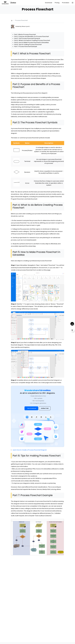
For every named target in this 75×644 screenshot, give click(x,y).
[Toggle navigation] (72, 3)
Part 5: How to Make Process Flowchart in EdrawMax (31, 43)
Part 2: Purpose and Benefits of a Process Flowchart (32, 36)
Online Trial (45, 408)
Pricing (57, 3)
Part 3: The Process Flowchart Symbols (27, 38)
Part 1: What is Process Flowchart (25, 34)
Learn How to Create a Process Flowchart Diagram (30, 450)
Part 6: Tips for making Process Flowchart (28, 44)
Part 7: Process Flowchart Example (26, 46)
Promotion (66, 3)
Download (49, 3)
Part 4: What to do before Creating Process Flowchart (32, 40)
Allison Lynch (26, 26)
